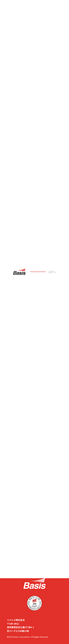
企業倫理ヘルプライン (18, 518)
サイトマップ (14, 524)
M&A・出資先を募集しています (24, 548)
